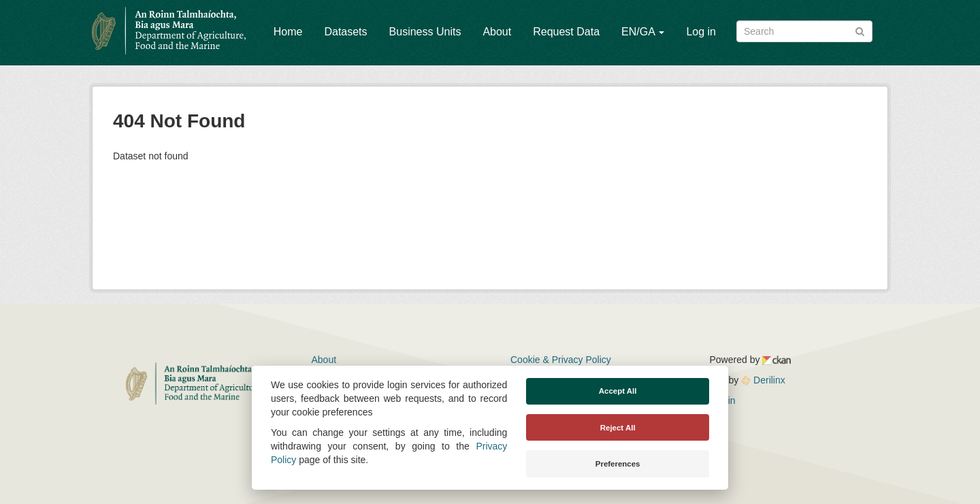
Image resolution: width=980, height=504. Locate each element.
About (497, 32)
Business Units (425, 32)
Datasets (345, 32)
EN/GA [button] (643, 32)
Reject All (618, 428)
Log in (701, 32)
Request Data (566, 32)
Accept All (618, 391)
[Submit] (860, 30)
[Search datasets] (804, 31)
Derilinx (763, 380)
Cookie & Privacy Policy (561, 360)
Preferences (618, 464)
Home (288, 32)
